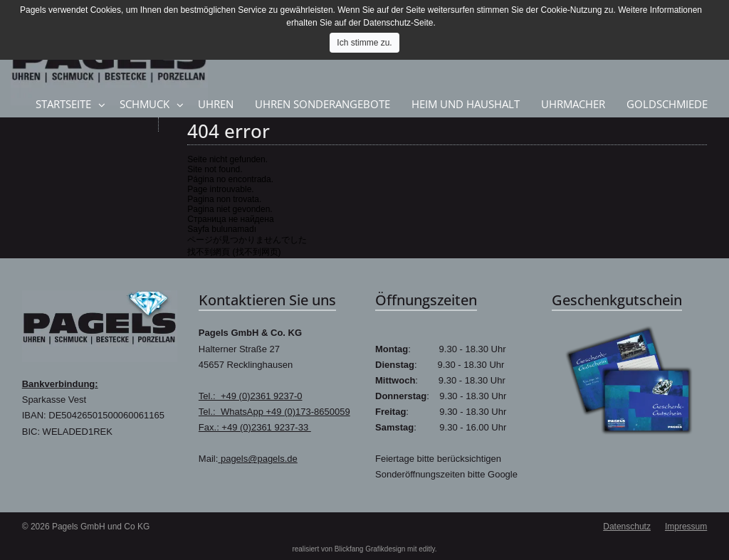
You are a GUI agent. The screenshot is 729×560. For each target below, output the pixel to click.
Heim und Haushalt (466, 104)
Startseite (63, 104)
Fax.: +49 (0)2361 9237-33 (255, 427)
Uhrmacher (573, 104)
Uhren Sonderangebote (322, 104)
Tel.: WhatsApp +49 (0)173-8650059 (274, 412)
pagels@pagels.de (258, 459)
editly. (428, 549)
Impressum (686, 527)
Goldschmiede (667, 104)
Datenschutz (627, 527)
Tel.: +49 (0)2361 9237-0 (251, 396)
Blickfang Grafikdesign (370, 549)
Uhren (216, 104)
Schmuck (145, 104)
